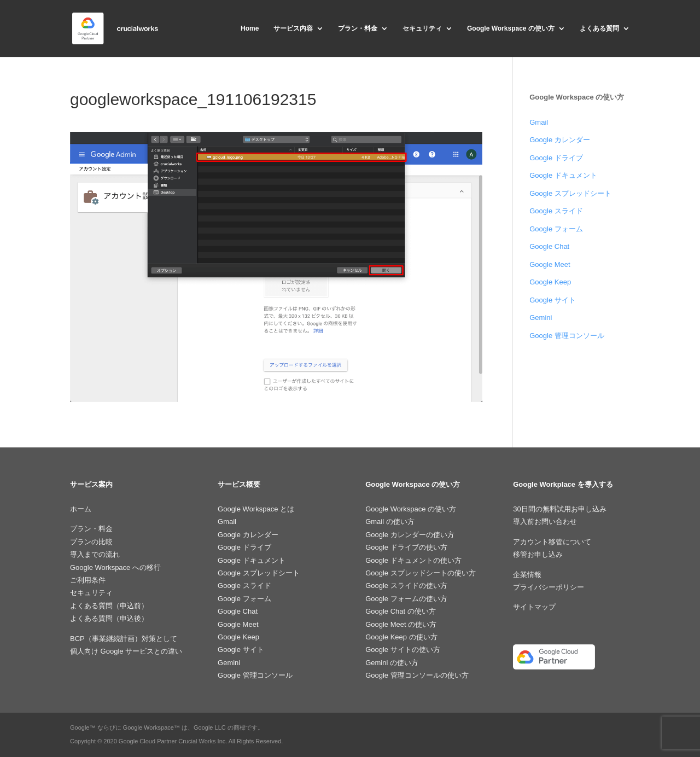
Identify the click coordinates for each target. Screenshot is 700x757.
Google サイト (553, 300)
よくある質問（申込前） (109, 606)
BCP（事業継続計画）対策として (124, 639)
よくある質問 (599, 28)
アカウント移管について (552, 542)
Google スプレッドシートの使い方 (421, 573)
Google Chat (549, 246)
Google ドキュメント (563, 175)
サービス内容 (293, 28)
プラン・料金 (358, 28)
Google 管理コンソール (567, 336)
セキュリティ (422, 28)
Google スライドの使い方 (406, 586)
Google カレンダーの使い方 (410, 535)
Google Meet (550, 264)
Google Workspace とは (256, 509)
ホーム (81, 509)
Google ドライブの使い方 (406, 547)
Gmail (539, 122)
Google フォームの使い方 (406, 599)
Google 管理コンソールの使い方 (417, 675)
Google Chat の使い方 (401, 611)
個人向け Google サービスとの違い (126, 651)
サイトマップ (534, 607)
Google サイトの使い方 (403, 650)
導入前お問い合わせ (545, 522)
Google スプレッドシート (570, 193)
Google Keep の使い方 (401, 637)
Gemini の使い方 (392, 663)
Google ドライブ (556, 158)
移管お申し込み (538, 554)
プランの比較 (91, 542)
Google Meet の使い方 (401, 624)
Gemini (541, 318)
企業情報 (527, 575)
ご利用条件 (88, 580)
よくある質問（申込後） (109, 618)
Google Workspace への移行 (115, 567)
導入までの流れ (95, 554)
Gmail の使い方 (390, 522)
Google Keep (550, 282)
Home (250, 28)
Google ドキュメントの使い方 (413, 560)
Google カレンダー (560, 140)
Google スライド (556, 211)
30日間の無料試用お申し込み (559, 509)
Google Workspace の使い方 (511, 28)
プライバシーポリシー (549, 587)
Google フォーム (556, 229)
